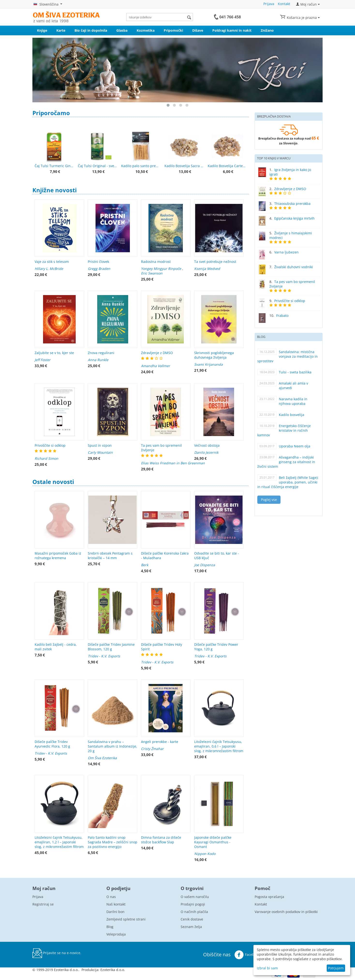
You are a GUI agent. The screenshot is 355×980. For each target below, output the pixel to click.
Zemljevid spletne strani (126, 919)
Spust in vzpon (100, 445)
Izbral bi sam (267, 968)
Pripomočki (173, 30)
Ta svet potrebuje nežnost (215, 262)
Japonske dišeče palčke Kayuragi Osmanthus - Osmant (213, 842)
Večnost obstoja (207, 445)
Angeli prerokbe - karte (160, 742)
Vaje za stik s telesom (52, 262)
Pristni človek (98, 262)
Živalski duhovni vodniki (294, 267)
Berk (145, 565)
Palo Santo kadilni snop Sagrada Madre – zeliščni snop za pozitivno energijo (113, 842)
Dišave (198, 30)
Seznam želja (191, 927)
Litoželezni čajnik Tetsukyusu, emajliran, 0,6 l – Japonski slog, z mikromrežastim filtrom (219, 746)
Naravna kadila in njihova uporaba (293, 401)
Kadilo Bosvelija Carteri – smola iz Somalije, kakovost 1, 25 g (227, 166)
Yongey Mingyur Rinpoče (161, 269)
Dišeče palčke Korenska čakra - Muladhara (165, 556)
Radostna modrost (156, 262)
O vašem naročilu (195, 897)
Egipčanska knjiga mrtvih (294, 218)
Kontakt (284, 4)
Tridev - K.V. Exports (104, 656)
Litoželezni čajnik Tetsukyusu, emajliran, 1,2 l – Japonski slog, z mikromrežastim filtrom (59, 842)
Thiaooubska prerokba (292, 204)
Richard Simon (46, 458)
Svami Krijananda (208, 364)
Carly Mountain (100, 452)
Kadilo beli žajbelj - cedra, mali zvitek (56, 647)
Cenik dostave (192, 919)
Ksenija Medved (207, 269)
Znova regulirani (101, 353)
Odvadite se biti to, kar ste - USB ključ (217, 556)
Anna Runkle (98, 360)
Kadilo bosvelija (292, 415)
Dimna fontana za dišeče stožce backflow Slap (161, 840)
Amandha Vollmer (155, 366)
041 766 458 (230, 17)
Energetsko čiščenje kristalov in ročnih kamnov (284, 430)
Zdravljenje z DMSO (157, 353)
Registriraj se (43, 904)
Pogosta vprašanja (269, 897)
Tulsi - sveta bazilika (295, 372)
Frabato (282, 316)
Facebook (247, 955)
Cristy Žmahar (152, 749)
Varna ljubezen (286, 252)
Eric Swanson (152, 273)
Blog (110, 927)
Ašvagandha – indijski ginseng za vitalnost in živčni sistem (286, 462)
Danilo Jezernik (206, 452)
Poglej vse (269, 500)
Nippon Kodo (205, 854)
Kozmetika (146, 30)
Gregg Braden (99, 269)
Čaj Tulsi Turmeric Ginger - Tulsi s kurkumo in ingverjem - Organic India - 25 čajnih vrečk (54, 166)
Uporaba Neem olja (295, 446)
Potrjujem (336, 968)
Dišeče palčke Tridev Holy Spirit (162, 647)
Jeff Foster (43, 360)
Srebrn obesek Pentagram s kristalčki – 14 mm (110, 556)
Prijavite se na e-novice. (57, 953)
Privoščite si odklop (50, 445)
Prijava (269, 4)
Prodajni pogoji (193, 904)
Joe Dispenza (205, 565)
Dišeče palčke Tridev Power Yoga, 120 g (216, 647)
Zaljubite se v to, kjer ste (54, 353)
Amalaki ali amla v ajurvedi (293, 386)
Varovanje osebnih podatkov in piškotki (286, 912)
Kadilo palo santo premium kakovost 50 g (141, 166)
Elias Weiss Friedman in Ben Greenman (173, 463)
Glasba (122, 30)
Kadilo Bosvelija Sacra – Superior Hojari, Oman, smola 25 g (184, 166)
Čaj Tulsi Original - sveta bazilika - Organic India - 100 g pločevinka (97, 166)
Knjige (42, 30)
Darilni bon (115, 912)
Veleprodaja (116, 934)
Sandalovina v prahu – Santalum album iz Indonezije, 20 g (112, 746)
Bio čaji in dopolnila (91, 30)
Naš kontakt (116, 904)
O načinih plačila (194, 912)
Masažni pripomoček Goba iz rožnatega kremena (58, 556)
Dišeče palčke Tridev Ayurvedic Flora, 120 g (52, 744)
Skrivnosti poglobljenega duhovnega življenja (214, 355)
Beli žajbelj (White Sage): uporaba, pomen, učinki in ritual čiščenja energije (288, 482)
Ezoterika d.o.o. (113, 970)
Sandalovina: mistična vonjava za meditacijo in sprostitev (288, 356)
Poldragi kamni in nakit (232, 30)
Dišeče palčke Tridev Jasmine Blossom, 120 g (111, 647)
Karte (61, 30)
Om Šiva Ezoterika (102, 758)
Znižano (267, 30)
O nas (111, 897)
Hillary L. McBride (49, 269)
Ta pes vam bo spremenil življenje (161, 448)
